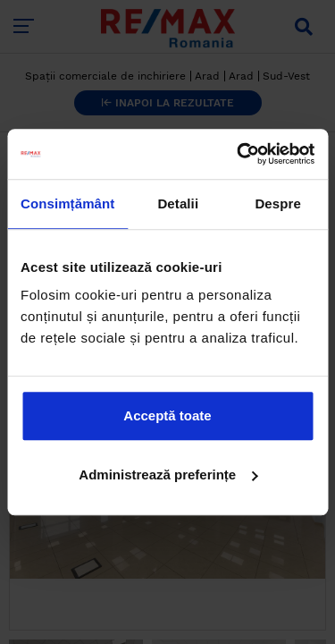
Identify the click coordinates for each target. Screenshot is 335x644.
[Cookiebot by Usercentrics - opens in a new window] (239, 154)
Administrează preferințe (168, 475)
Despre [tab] (277, 203)
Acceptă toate (167, 415)
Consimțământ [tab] (67, 203)
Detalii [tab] (178, 203)
